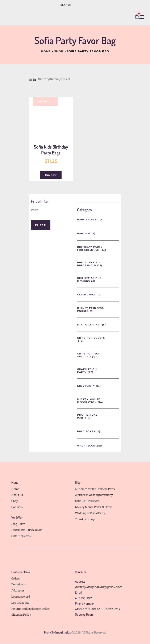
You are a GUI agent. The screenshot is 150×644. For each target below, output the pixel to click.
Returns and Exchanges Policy (30, 609)
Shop (59, 51)
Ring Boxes (18, 524)
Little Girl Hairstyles (87, 501)
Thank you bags (85, 519)
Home (46, 51)
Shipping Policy (21, 615)
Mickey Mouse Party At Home (94, 507)
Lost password (21, 597)
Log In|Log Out (20, 603)
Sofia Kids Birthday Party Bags (51, 150)
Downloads (18, 584)
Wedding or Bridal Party (90, 513)
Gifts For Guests (21, 536)
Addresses (18, 590)
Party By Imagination (57, 632)
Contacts (17, 507)
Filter (41, 225)
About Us (17, 495)
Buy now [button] (51, 175)
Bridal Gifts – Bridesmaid (27, 530)
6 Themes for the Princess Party (95, 489)
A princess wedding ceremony (94, 495)
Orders (16, 578)
